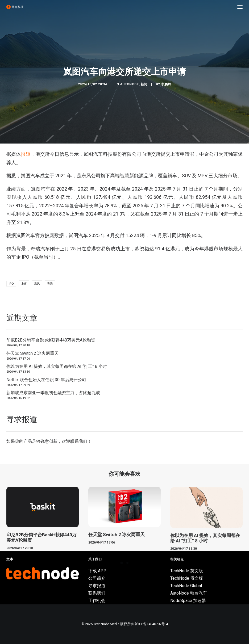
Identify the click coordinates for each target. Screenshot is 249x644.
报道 (26, 154)
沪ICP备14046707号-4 (151, 624)
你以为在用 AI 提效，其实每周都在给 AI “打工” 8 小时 (57, 366)
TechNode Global (186, 586)
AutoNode (129, 84)
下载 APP (97, 571)
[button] (240, 7)
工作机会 (97, 601)
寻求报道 (97, 586)
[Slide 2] (127, 563)
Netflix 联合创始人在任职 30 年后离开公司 (46, 380)
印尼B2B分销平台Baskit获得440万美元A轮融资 (51, 340)
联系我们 (79, 441)
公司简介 (97, 578)
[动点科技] (15, 7)
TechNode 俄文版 (187, 578)
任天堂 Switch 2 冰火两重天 (32, 353)
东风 (37, 284)
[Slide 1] (122, 563)
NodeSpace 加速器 (188, 601)
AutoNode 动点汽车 (189, 593)
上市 (24, 284)
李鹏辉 (166, 84)
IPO (11, 284)
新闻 (144, 84)
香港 (50, 284)
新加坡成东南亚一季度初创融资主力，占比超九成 (53, 393)
